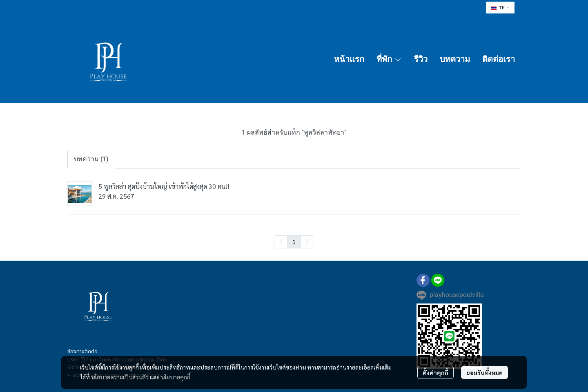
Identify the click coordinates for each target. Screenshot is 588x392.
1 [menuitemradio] (294, 241)
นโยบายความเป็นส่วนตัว (120, 377)
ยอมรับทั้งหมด (484, 372)
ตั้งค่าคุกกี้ (435, 372)
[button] (500, 8)
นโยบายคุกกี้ (176, 377)
